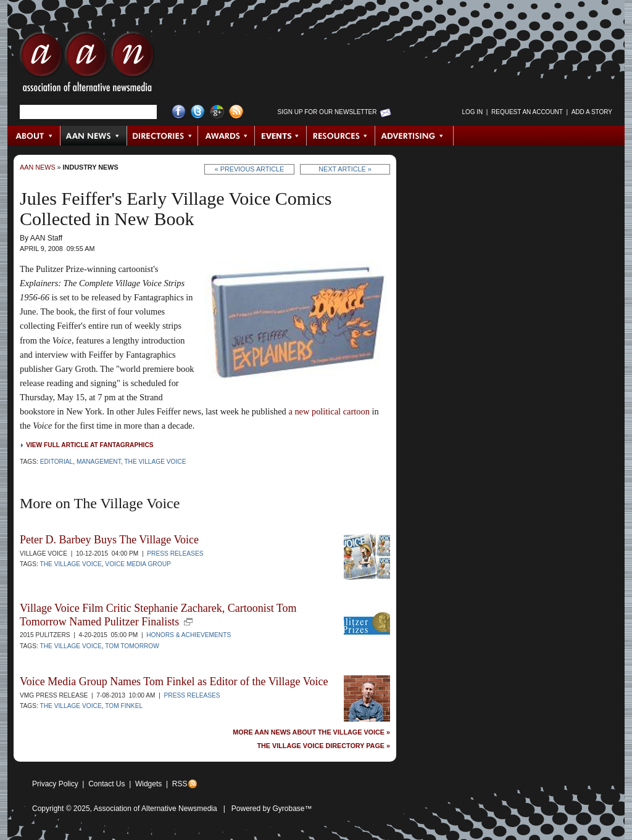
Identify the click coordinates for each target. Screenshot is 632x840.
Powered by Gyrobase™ (272, 809)
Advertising (414, 136)
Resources (341, 136)
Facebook (179, 112)
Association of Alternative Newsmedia (156, 809)
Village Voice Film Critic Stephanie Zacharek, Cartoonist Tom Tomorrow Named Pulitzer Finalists (158, 615)
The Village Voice (155, 462)
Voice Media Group (138, 564)
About (34, 136)
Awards (227, 136)
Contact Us (106, 784)
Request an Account (527, 112)
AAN (87, 65)
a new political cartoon (329, 411)
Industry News (91, 167)
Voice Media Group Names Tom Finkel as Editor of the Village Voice (174, 681)
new (188, 622)
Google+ (217, 112)
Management (99, 462)
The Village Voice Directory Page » (323, 746)
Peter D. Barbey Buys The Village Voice (109, 540)
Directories (163, 136)
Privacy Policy (55, 784)
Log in (472, 112)
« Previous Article (250, 169)
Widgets (148, 784)
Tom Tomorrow (132, 646)
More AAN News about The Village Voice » (311, 732)
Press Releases (175, 554)
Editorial (57, 462)
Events (281, 136)
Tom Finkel (124, 706)
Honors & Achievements (189, 635)
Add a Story (592, 112)
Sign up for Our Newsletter (327, 112)
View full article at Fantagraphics (89, 445)
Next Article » (345, 169)
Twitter (198, 112)
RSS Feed (236, 112)
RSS (180, 784)
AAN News (94, 136)
